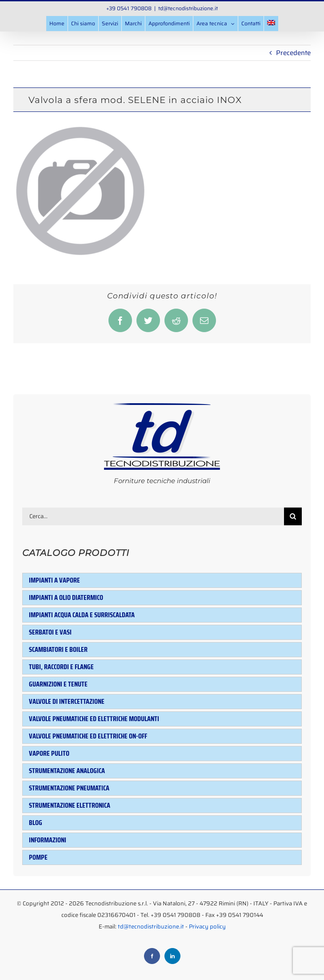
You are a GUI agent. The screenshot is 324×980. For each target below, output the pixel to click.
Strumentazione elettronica (70, 805)
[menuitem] (271, 24)
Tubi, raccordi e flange (61, 667)
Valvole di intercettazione (67, 701)
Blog (36, 823)
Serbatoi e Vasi (50, 632)
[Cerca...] (153, 516)
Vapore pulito (49, 753)
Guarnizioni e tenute (58, 684)
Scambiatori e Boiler (58, 649)
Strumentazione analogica (67, 771)
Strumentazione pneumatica (69, 788)
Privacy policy (207, 926)
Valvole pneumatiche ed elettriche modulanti (94, 719)
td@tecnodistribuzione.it (188, 8)
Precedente (293, 53)
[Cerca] (293, 516)
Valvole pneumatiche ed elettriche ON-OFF (88, 736)
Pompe (38, 857)
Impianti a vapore (54, 580)
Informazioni (48, 840)
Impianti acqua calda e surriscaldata (82, 615)
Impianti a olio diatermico (66, 597)
